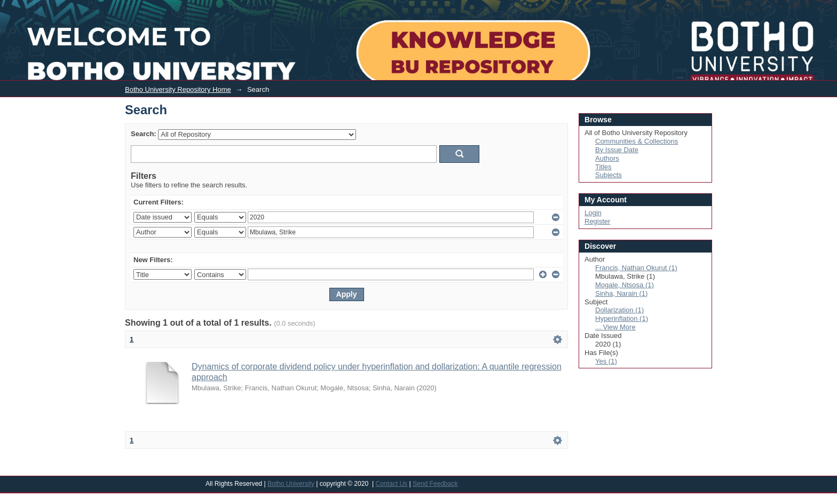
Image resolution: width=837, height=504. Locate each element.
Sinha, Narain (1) (621, 293)
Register (597, 221)
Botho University (291, 484)
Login (752, 7)
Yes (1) (606, 361)
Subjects (609, 175)
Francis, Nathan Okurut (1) (636, 268)
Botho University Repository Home (178, 89)
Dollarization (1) (619, 310)
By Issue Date (617, 150)
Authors (607, 158)
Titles (603, 167)
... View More (615, 327)
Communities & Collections (637, 141)
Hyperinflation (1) (622, 318)
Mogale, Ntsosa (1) (625, 285)
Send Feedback (435, 484)
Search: (144, 134)
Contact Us (391, 484)
